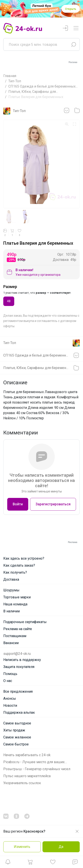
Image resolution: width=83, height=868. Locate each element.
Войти (18, 504)
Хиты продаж (14, 730)
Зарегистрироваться (53, 504)
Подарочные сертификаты (25, 622)
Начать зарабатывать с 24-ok (27, 755)
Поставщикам (15, 636)
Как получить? (15, 572)
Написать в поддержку (22, 660)
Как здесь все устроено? (24, 558)
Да (61, 847)
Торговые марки (17, 597)
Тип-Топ (15, 81)
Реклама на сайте (18, 629)
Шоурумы (11, 590)
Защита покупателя (19, 667)
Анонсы (10, 698)
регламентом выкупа (19, 321)
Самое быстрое (16, 744)
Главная (10, 76)
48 (9, 301)
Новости (10, 705)
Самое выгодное (17, 723)
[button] (8, 863)
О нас (8, 681)
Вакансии (11, 643)
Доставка (11, 579)
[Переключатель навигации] (76, 28)
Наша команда (15, 604)
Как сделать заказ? (19, 565)
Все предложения (18, 691)
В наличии (11, 611)
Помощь (10, 674)
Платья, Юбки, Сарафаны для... (33, 92)
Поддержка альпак (19, 712)
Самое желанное (17, 737)
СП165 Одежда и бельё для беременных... (43, 86)
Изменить (22, 847)
